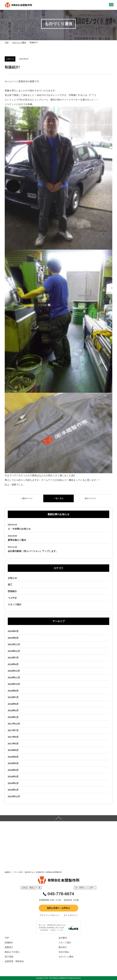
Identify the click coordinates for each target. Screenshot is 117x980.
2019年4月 (13, 664)
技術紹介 (12, 591)
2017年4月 (13, 744)
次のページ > (90, 498)
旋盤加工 (9, 947)
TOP (7, 42)
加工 (10, 584)
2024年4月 (13, 631)
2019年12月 (14, 651)
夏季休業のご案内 (17, 540)
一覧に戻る (59, 498)
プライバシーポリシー (49, 915)
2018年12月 (14, 671)
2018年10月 (14, 684)
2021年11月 (14, 644)
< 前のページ (27, 498)
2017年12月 (14, 724)
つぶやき (12, 598)
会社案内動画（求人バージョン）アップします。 (33, 551)
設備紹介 (9, 942)
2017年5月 (13, 737)
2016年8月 (13, 757)
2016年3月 (13, 777)
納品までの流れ (12, 952)
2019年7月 (13, 658)
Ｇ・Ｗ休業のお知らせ (19, 529)
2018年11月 (14, 677)
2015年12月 (14, 796)
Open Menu (111, 5)
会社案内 (63, 938)
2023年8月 (13, 638)
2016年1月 (13, 790)
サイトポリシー (71, 915)
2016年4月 (13, 770)
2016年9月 (13, 750)
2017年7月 (13, 730)
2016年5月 (13, 763)
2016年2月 (13, 783)
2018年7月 (13, 697)
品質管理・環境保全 (14, 961)
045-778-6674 (61, 894)
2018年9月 (13, 691)
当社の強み (64, 952)
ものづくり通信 (19, 42)
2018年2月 (13, 710)
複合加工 (63, 947)
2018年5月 (13, 704)
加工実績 (9, 957)
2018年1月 (13, 717)
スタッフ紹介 (15, 604)
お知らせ (12, 578)
